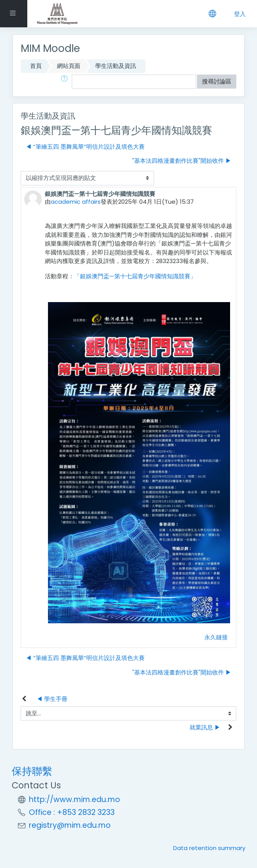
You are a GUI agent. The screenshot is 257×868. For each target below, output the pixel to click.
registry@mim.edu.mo (70, 825)
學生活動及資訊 (116, 66)
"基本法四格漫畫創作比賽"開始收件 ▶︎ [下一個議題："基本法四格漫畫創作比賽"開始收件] (182, 161)
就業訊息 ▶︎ (205, 727)
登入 (240, 14)
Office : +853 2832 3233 (72, 812)
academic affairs (76, 202)
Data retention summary (209, 848)
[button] (66, 82)
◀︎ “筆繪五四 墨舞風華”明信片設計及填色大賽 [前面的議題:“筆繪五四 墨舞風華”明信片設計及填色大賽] (85, 147)
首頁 (36, 66)
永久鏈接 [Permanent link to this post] (216, 637)
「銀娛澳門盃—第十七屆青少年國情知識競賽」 (135, 276)
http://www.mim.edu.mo (74, 800)
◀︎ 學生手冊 (52, 699)
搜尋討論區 (217, 81)
